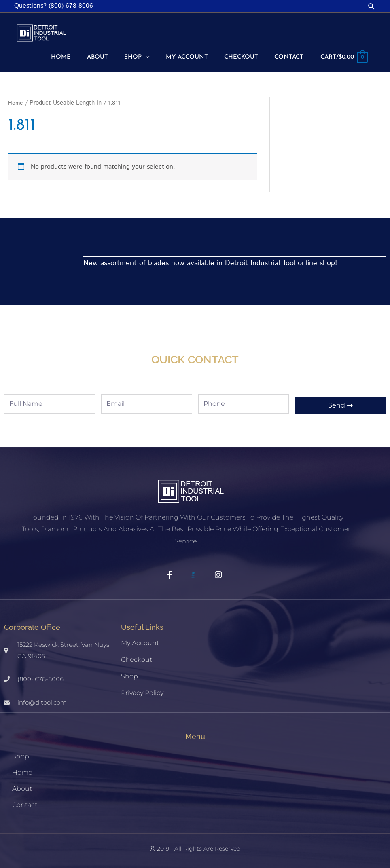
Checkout (137, 658)
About (22, 787)
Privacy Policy (142, 691)
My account (140, 641)
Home (16, 101)
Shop (129, 675)
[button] (372, 6)
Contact (25, 803)
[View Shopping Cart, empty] (342, 57)
